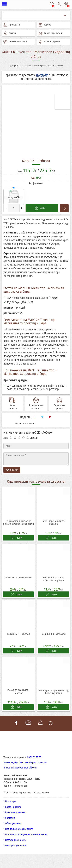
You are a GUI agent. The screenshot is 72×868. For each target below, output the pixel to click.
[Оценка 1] (11, 438)
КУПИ (17, 538)
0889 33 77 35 (34, 758)
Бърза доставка (12, 407)
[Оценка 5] (28, 438)
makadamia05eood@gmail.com (20, 768)
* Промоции (10, 802)
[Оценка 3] (19, 438)
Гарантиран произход (59, 407)
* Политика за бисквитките (18, 830)
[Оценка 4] (24, 438)
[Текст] (36, 459)
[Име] (36, 446)
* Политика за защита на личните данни (25, 835)
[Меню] (5, 4)
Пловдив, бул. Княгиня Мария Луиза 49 (25, 763)
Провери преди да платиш (36, 407)
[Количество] (14, 208)
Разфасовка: (36, 183)
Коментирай (12, 470)
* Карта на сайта (12, 808)
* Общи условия (12, 824)
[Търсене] (32, 15)
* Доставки (9, 819)
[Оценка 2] (15, 438)
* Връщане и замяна (14, 813)
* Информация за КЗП (15, 846)
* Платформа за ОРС (15, 841)
